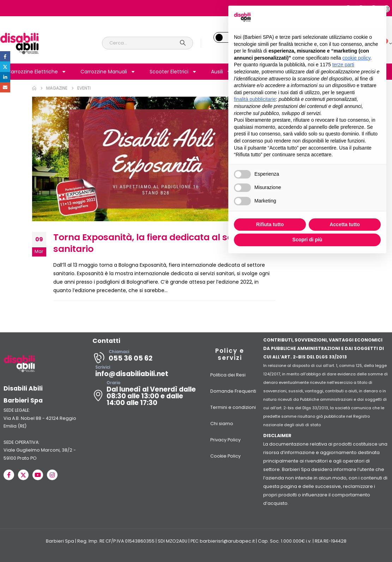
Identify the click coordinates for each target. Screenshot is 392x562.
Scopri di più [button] (307, 240)
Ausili (221, 72)
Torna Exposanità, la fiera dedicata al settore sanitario (154, 243)
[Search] (183, 43)
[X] (23, 475)
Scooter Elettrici (173, 72)
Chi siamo (222, 424)
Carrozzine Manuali (108, 72)
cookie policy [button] (356, 58)
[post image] (154, 159)
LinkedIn (5, 77)
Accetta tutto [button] (345, 224)
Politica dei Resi (228, 375)
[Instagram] (52, 475)
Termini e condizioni (233, 407)
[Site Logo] (20, 43)
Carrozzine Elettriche (37, 72)
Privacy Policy (225, 440)
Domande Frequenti (233, 391)
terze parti (343, 65)
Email (5, 87)
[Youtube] (38, 475)
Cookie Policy (225, 456)
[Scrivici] (144, 373)
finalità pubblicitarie (255, 99)
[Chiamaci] (144, 358)
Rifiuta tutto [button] (270, 224)
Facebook (5, 56)
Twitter (5, 67)
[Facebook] (9, 475)
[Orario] (144, 395)
